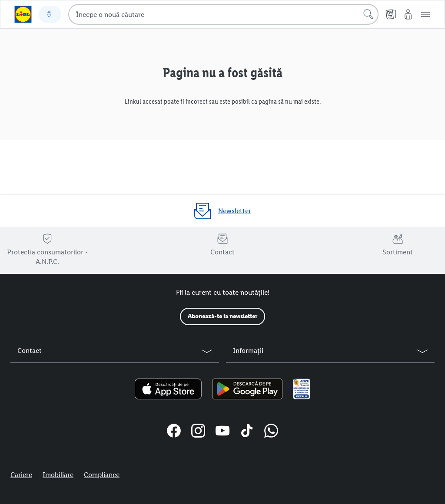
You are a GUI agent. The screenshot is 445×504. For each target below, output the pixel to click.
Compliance (102, 475)
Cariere (21, 475)
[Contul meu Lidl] (408, 14)
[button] (425, 14)
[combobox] (223, 14)
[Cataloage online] (391, 14)
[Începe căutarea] (369, 14)
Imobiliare (58, 475)
